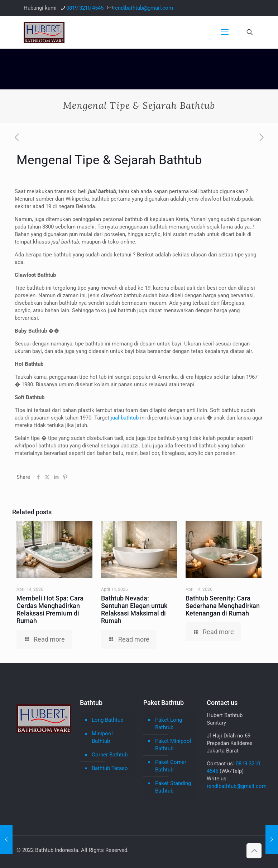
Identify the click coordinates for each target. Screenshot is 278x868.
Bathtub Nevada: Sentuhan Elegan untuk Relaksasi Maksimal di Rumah (134, 609)
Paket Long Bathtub (169, 724)
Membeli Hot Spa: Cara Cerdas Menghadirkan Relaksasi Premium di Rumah (50, 609)
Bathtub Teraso (110, 768)
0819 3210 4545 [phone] (85, 8)
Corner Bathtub (110, 755)
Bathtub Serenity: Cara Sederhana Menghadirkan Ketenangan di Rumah (223, 606)
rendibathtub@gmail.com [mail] (143, 8)
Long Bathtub (107, 720)
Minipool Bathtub (102, 737)
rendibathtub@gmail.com (237, 786)
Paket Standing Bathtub (173, 787)
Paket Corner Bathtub (171, 766)
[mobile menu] (225, 32)
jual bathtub (125, 418)
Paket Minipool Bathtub (173, 745)
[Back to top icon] (254, 851)
